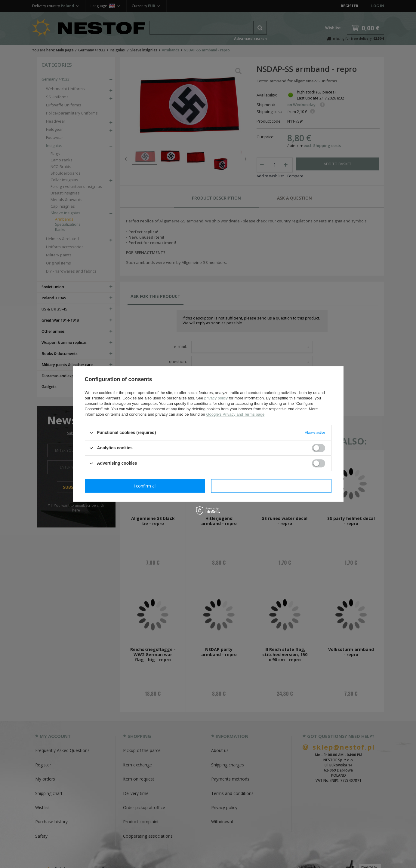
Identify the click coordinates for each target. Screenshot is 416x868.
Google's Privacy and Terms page (235, 414)
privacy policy (216, 398)
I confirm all (271, 486)
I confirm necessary (145, 486)
